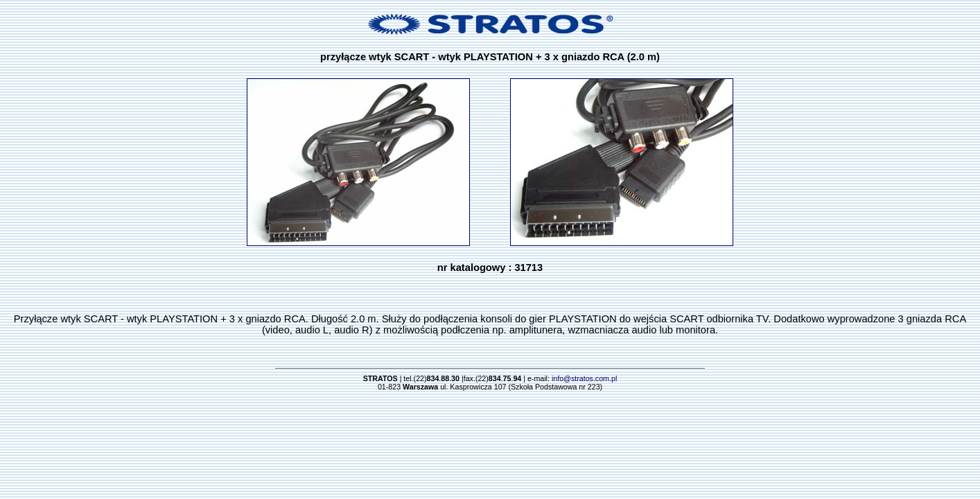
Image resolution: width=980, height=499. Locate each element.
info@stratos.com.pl (584, 378)
